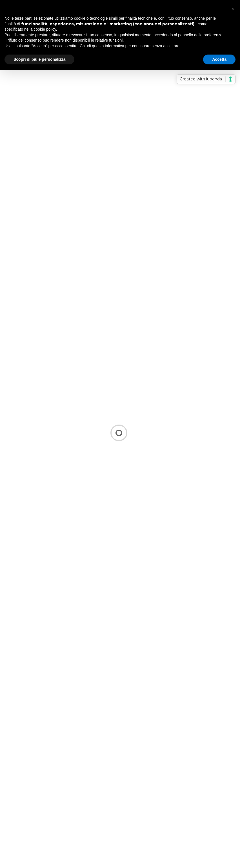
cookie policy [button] (45, 29)
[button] (233, 9)
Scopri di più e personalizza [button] (39, 59)
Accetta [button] (219, 59)
